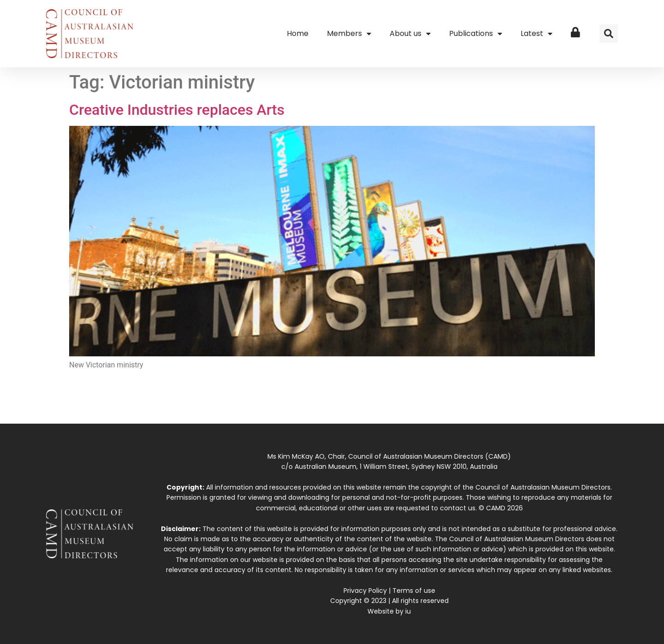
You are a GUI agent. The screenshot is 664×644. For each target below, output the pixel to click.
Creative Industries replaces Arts (177, 110)
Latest (537, 34)
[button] (609, 34)
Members (349, 34)
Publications (476, 34)
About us (410, 34)
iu (408, 611)
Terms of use (414, 591)
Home (298, 33)
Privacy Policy (365, 591)
